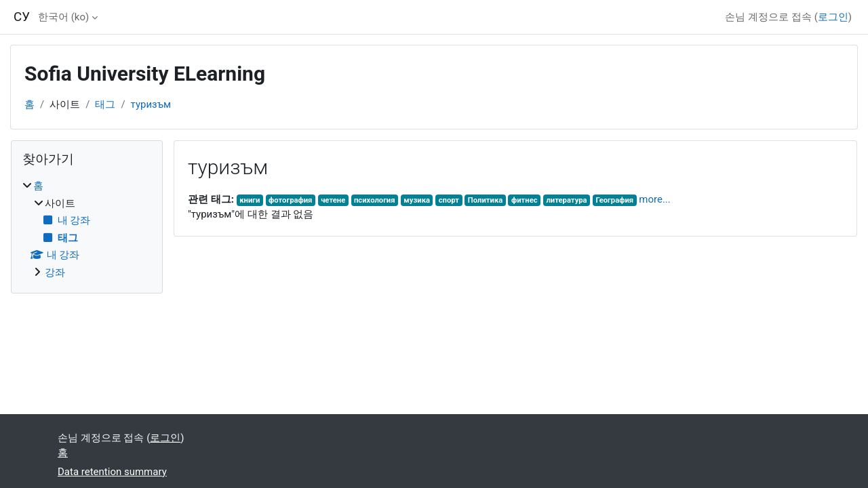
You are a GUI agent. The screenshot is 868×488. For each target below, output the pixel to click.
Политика (485, 200)
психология (375, 200)
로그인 (833, 17)
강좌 (55, 272)
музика (417, 200)
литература (566, 200)
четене (333, 200)
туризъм (151, 104)
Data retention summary (112, 472)
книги (250, 200)
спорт (449, 200)
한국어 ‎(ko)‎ (63, 17)
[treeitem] (87, 229)
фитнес (525, 200)
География (614, 200)
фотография (290, 200)
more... (654, 199)
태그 (105, 104)
